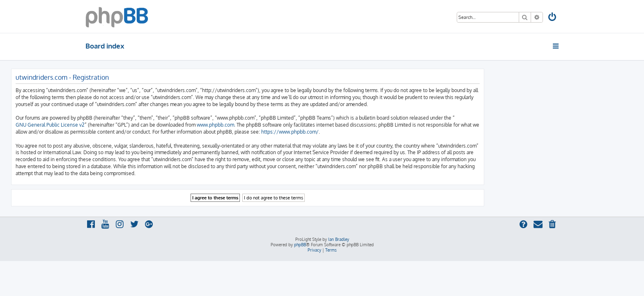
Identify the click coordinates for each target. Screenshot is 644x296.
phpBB (300, 245)
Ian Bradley (339, 239)
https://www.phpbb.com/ (364, 132)
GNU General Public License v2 (124, 125)
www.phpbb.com (290, 125)
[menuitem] (553, 18)
